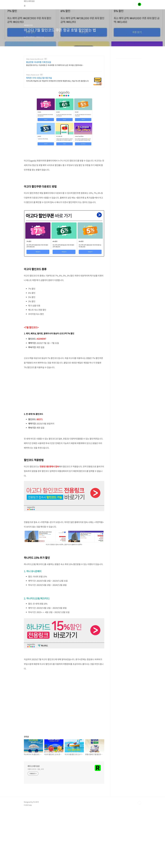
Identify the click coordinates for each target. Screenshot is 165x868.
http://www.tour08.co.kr (35, 59)
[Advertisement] (64, 389)
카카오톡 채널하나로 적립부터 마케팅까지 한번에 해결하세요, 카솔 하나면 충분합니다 (57, 81)
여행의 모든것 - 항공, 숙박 (36, 769)
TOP (139, 803)
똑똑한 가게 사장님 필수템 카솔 (39, 78)
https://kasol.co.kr (33, 75)
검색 (134, 4)
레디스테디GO (34, 766)
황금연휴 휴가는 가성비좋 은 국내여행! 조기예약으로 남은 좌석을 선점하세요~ (55, 65)
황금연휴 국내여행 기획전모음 (39, 62)
